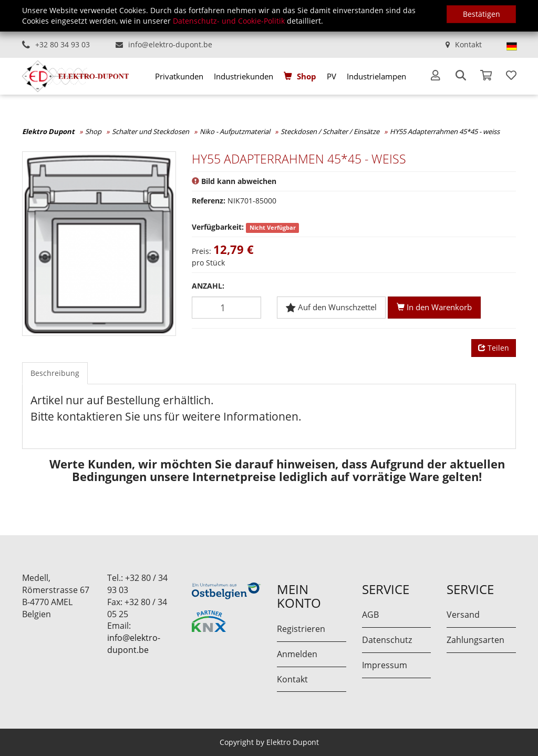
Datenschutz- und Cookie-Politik (229, 21)
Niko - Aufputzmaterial (235, 131)
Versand (463, 615)
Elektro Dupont (48, 131)
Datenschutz (387, 640)
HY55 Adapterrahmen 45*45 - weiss (445, 131)
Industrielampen (376, 76)
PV (332, 76)
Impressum (385, 665)
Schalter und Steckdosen (151, 131)
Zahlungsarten (475, 640)
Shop (307, 76)
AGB (370, 615)
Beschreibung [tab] (55, 373)
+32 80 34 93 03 (63, 44)
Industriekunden (244, 76)
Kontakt (468, 44)
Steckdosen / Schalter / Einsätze (330, 131)
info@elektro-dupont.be (170, 44)
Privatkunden (179, 76)
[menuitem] (179, 76)
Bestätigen (482, 14)
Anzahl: (208, 286)
